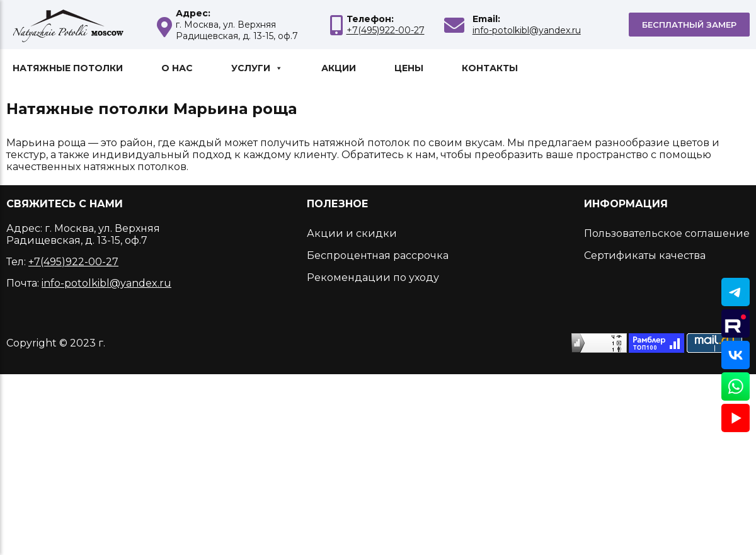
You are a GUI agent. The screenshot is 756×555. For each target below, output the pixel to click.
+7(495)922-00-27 (386, 30)
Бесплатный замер (689, 25)
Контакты (490, 68)
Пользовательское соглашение (667, 233)
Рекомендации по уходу (373, 277)
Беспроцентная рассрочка (378, 255)
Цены (409, 68)
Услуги (257, 68)
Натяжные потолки (68, 68)
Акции (339, 68)
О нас (177, 68)
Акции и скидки (352, 233)
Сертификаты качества (645, 255)
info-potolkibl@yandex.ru (527, 30)
